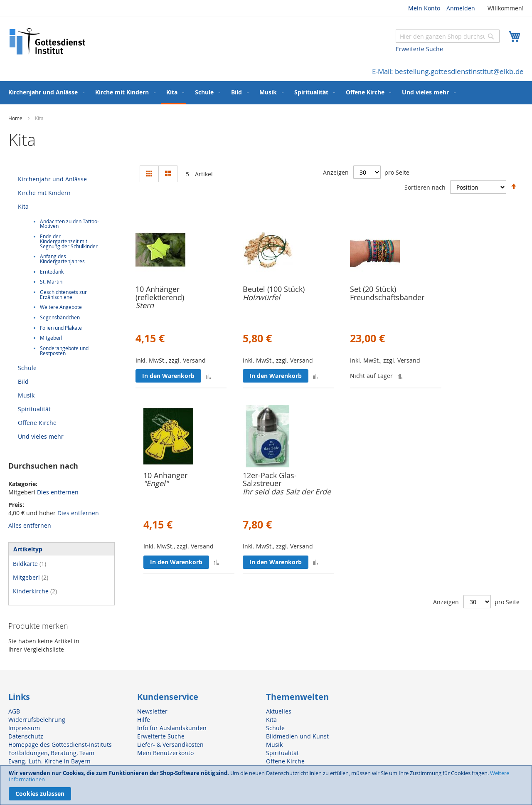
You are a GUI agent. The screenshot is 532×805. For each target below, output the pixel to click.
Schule (27, 368)
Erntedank (52, 272)
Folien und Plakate (61, 328)
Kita (23, 206)
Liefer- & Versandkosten (170, 745)
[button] (208, 376)
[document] (266, 785)
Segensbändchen (60, 317)
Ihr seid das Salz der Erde (287, 491)
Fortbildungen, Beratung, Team (51, 753)
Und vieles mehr (41, 436)
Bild (23, 382)
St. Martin (51, 282)
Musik (26, 395)
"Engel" (156, 483)
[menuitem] (45, 92)
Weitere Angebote (61, 307)
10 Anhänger (165, 475)
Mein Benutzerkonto (165, 753)
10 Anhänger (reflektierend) (160, 293)
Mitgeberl (51, 338)
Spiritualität (34, 409)
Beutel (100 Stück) (274, 289)
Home (16, 118)
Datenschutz (26, 736)
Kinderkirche (35, 591)
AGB (14, 711)
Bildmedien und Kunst (297, 736)
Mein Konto (424, 8)
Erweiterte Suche (419, 49)
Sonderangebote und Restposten (64, 351)
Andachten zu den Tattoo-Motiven (69, 224)
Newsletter (152, 711)
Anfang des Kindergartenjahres (62, 259)
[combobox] (448, 36)
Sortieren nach (425, 187)
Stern (145, 305)
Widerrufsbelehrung (37, 720)
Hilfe (144, 720)
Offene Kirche (37, 423)
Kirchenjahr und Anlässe (52, 179)
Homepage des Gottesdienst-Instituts (60, 745)
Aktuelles (279, 711)
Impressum (24, 728)
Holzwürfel (261, 297)
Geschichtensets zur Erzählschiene (63, 295)
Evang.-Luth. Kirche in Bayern (49, 761)
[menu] (266, 93)
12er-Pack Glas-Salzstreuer (270, 479)
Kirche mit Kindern (44, 193)
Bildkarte (30, 564)
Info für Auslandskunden (172, 728)
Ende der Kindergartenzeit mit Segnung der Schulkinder (69, 241)
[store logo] (48, 41)
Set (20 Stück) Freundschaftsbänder (387, 293)
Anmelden (461, 8)
